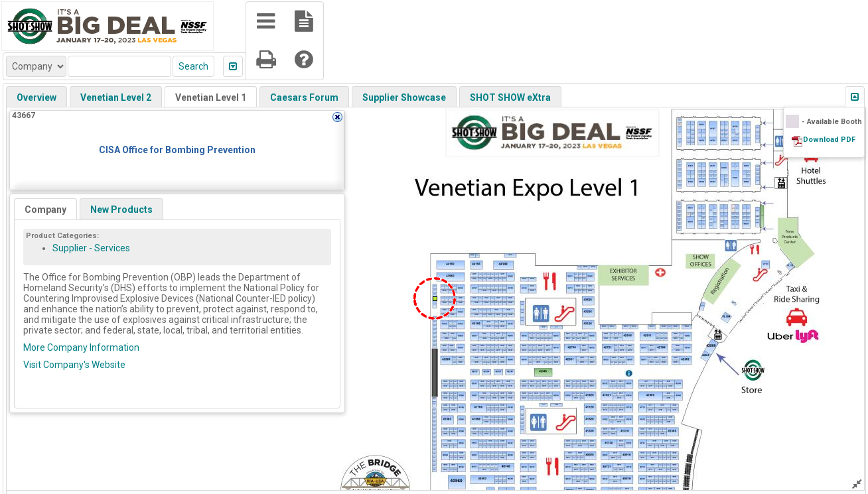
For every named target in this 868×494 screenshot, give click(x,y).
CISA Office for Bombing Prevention (177, 150)
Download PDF (829, 140)
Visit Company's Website (74, 365)
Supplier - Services (91, 248)
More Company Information (81, 347)
